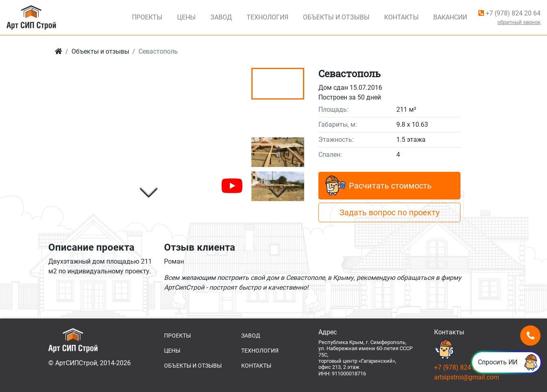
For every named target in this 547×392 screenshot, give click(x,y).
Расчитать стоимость (378, 186)
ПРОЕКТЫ (177, 336)
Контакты (401, 17)
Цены (186, 17)
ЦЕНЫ (172, 351)
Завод (221, 17)
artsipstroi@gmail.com (467, 377)
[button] (149, 193)
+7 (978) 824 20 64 (509, 13)
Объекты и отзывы (100, 51)
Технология (267, 17)
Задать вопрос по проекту (389, 212)
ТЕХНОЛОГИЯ (260, 351)
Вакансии (450, 17)
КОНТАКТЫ (256, 366)
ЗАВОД (251, 336)
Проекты (147, 17)
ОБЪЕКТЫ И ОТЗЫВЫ (193, 366)
